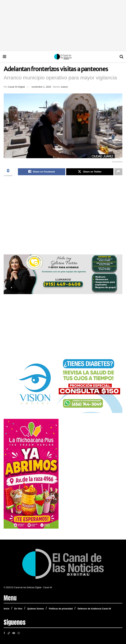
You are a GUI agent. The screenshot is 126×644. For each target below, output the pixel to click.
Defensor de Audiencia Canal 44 (94, 609)
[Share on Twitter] (90, 172)
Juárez (64, 87)
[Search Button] (121, 57)
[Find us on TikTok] (9, 633)
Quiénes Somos (36, 609)
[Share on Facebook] (42, 172)
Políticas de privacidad (61, 609)
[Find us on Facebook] (4, 633)
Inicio (6, 609)
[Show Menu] (4, 57)
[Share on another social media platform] (118, 172)
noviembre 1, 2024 (41, 87)
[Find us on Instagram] (19, 633)
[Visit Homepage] (63, 57)
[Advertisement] (63, 26)
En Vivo (18, 609)
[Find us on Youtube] (14, 633)
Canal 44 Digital (16, 87)
